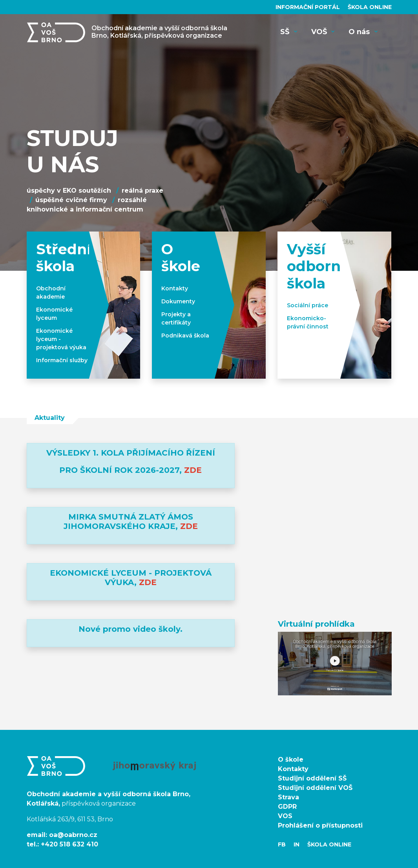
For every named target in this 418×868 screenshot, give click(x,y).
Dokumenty (178, 301)
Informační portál (308, 7)
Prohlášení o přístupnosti (320, 825)
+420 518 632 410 (69, 844)
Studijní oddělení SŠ (312, 778)
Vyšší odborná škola (318, 266)
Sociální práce (308, 305)
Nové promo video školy (129, 629)
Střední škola (64, 258)
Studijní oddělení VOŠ (315, 788)
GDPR (287, 807)
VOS (285, 816)
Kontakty (175, 288)
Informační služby (62, 360)
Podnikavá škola (185, 336)
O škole (181, 258)
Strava (288, 797)
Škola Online (370, 7)
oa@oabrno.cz (73, 835)
